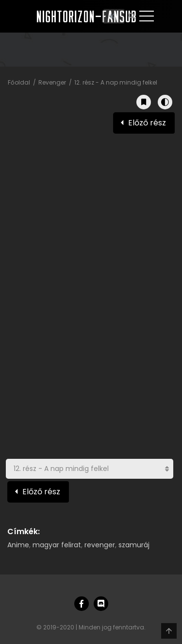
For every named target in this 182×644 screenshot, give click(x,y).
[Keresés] (114, 16)
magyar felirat (57, 545)
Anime (18, 545)
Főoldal (19, 82)
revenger (100, 545)
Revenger (52, 82)
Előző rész (147, 123)
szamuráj (134, 545)
